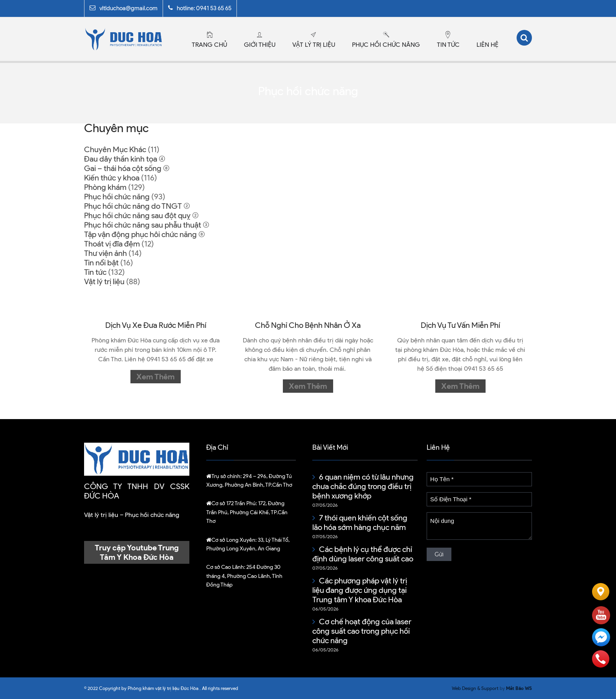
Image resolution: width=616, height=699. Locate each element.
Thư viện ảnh (105, 253)
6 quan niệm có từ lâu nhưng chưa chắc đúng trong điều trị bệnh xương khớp (363, 486)
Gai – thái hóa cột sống (123, 168)
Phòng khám (105, 187)
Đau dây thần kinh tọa (121, 159)
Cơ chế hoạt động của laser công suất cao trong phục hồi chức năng (362, 631)
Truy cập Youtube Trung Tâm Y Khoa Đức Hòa (137, 552)
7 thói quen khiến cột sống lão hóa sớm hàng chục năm (360, 522)
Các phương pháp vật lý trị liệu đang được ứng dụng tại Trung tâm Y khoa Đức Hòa (360, 590)
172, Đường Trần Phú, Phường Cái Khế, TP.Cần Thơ (247, 512)
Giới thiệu (260, 45)
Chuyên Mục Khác (115, 149)
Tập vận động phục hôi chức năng (140, 234)
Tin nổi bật (101, 263)
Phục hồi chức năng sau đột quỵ (137, 215)
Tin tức (448, 45)
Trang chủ (209, 45)
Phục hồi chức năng (386, 45)
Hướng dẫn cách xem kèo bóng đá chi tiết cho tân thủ (473, 585)
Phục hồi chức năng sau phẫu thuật (143, 225)
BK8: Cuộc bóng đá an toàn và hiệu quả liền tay (478, 562)
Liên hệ (488, 45)
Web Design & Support (475, 688)
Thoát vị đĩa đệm (112, 244)
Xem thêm (156, 377)
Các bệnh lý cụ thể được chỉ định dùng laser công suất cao (363, 554)
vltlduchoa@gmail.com (128, 8)
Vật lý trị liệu (314, 45)
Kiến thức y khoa (112, 178)
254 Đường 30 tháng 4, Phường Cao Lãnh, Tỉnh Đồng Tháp (244, 576)
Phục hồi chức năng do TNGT (133, 206)
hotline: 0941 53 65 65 (204, 8)
